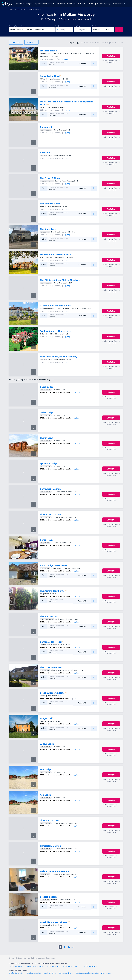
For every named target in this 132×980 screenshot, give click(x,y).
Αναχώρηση (78, 26)
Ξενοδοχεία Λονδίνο (34, 973)
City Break (60, 4)
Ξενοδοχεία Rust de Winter (34, 966)
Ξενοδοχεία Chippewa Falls (71, 966)
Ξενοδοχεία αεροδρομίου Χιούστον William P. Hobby (94, 973)
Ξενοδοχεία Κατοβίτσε (16, 973)
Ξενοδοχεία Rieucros (66, 973)
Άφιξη (58, 26)
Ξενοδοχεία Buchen (52, 966)
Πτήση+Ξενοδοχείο (24, 4)
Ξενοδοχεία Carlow (50, 973)
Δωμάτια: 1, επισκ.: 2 (101, 29)
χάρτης (65, 59)
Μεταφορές (105, 4)
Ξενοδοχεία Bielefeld (90, 966)
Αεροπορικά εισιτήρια (44, 4)
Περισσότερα (118, 4)
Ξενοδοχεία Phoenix (16, 966)
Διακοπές (71, 4)
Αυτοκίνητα (93, 4)
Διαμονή (81, 4)
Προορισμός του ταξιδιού (17, 26)
